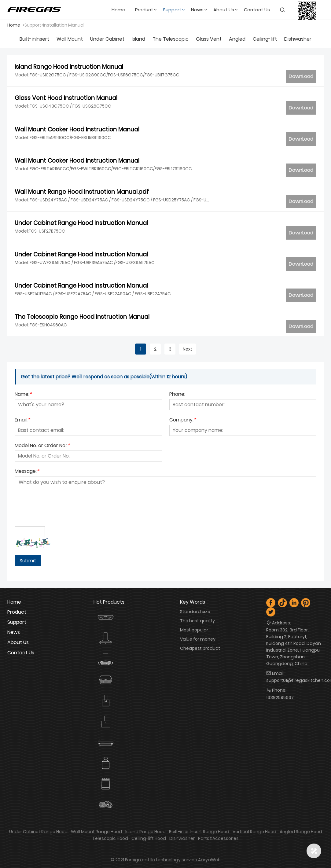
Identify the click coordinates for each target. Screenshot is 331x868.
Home (14, 25)
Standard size (195, 612)
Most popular (194, 630)
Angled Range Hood (301, 832)
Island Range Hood (145, 832)
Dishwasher (182, 838)
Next (188, 349)
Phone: (177, 395)
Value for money (198, 639)
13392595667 (280, 697)
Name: (23, 395)
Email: (22, 420)
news (14, 632)
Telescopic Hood (110, 838)
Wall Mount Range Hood (96, 832)
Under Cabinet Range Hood (38, 832)
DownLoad (301, 76)
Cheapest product (200, 648)
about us (18, 642)
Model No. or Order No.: (42, 446)
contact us (21, 653)
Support (17, 622)
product (17, 612)
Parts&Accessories (218, 838)
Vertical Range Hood (254, 832)
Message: (27, 472)
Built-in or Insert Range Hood (199, 832)
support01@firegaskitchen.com (295, 680)
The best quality (197, 621)
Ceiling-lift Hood (149, 838)
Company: (183, 420)
